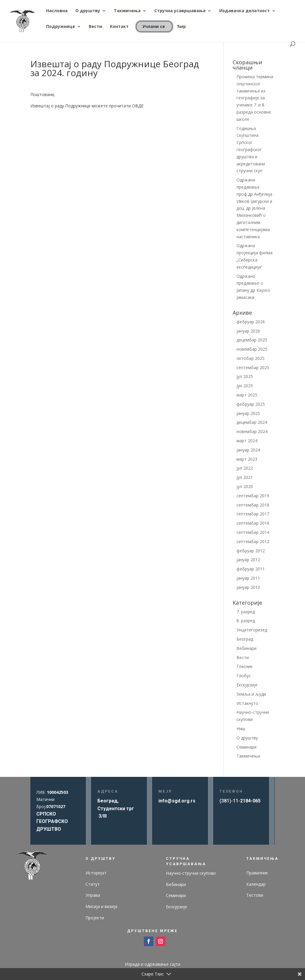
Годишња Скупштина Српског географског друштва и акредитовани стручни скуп (251, 150)
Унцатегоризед (252, 630)
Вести (95, 27)
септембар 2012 (253, 541)
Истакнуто (247, 703)
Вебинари (246, 648)
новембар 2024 (252, 431)
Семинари (246, 747)
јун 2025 (245, 386)
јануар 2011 (248, 578)
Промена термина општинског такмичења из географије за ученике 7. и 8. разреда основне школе (255, 98)
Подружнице (61, 27)
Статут (93, 884)
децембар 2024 (252, 422)
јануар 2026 (248, 331)
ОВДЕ (138, 106)
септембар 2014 (253, 532)
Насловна (57, 11)
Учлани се (154, 26)
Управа (93, 895)
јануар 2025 (248, 413)
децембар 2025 (252, 340)
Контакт (119, 27)
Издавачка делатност (245, 11)
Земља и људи (251, 694)
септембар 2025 (253, 367)
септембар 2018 (253, 505)
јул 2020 (245, 486)
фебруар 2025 (251, 404)
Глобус (244, 676)
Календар (256, 884)
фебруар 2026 (251, 322)
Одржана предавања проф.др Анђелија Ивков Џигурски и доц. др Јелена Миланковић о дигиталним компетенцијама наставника (254, 208)
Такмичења (127, 11)
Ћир (181, 27)
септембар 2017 (253, 514)
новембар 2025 (252, 349)
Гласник (245, 666)
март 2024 (247, 441)
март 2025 (247, 395)
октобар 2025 (250, 358)
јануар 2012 (248, 560)
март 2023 (247, 459)
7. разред (246, 612)
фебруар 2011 (251, 569)
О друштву (88, 11)
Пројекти (95, 918)
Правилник (257, 873)
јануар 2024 (248, 450)
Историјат (96, 873)
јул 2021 (245, 477)
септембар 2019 (253, 496)
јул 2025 (245, 376)
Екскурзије (247, 685)
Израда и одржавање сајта (152, 964)
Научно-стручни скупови (191, 873)
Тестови (255, 895)
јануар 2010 (248, 587)
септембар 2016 (253, 523)
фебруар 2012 (251, 551)
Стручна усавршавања (180, 11)
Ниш (241, 729)
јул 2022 (245, 468)
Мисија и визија (101, 906)
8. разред (246, 621)
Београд (245, 639)
